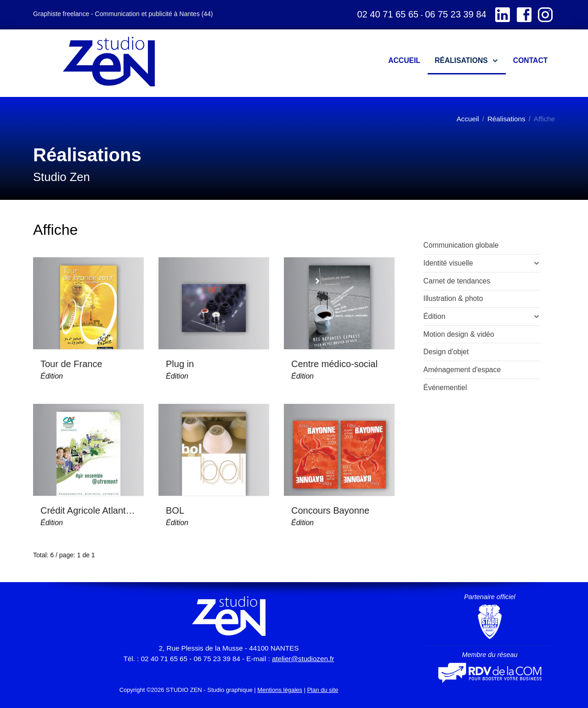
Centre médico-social (334, 364)
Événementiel (445, 388)
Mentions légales (280, 690)
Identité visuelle (448, 263)
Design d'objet (446, 352)
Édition (52, 376)
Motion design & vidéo (459, 334)
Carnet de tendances (457, 281)
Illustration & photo (453, 298)
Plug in (180, 364)
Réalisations (506, 119)
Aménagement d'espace (462, 370)
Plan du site (322, 690)
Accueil (468, 119)
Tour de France (71, 364)
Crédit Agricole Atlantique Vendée (88, 510)
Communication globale (461, 245)
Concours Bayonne (330, 510)
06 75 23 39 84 (455, 14)
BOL (175, 510)
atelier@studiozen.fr (303, 659)
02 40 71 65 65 (387, 14)
